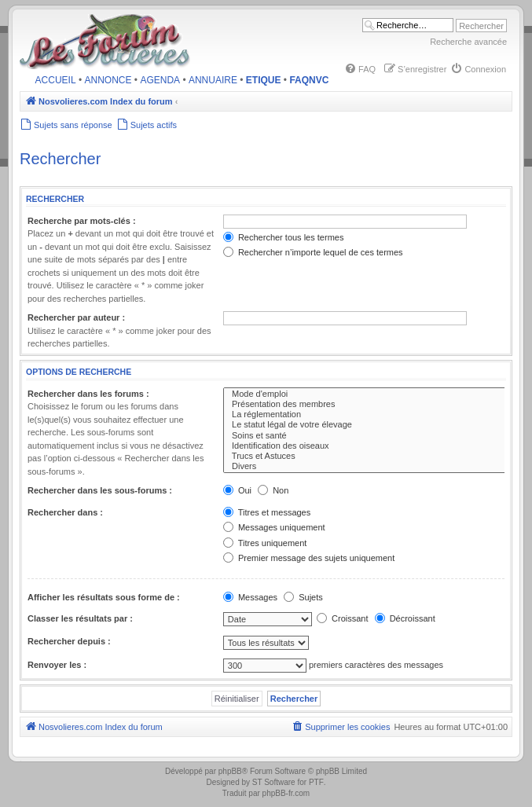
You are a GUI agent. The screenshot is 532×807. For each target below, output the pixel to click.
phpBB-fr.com (286, 793)
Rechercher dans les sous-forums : (100, 490)
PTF (316, 782)
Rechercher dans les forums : (88, 394)
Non (273, 490)
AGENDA (160, 80)
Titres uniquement (265, 543)
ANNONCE (108, 80)
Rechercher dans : (65, 512)
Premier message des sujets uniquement (309, 558)
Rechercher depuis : (69, 641)
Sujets (303, 597)
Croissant (343, 618)
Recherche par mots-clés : (82, 221)
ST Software (274, 782)
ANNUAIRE (213, 80)
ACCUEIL (56, 80)
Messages (250, 597)
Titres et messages (267, 512)
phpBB (230, 771)
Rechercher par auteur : (76, 317)
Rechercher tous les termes (284, 237)
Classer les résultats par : (80, 618)
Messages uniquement (274, 527)
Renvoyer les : (57, 665)
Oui (237, 490)
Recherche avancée (468, 42)
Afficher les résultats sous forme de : (104, 597)
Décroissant (405, 618)
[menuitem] (360, 69)
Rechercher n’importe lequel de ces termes (313, 252)
